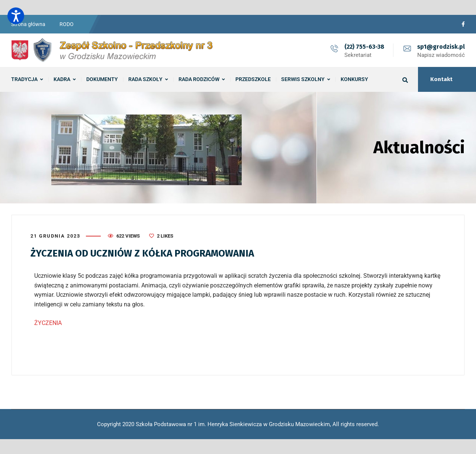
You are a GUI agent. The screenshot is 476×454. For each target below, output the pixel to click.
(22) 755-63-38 (364, 47)
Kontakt (441, 79)
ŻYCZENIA (48, 323)
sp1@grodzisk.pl (441, 47)
